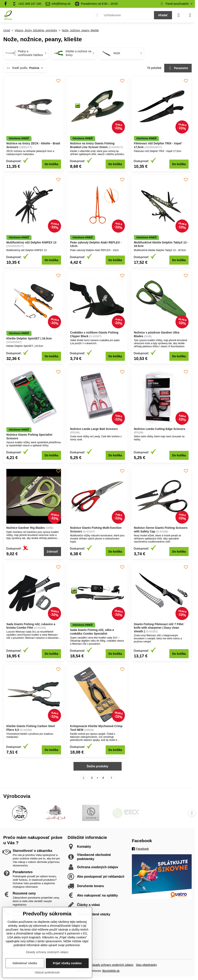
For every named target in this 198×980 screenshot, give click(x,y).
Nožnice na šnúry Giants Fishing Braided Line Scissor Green (92, 145)
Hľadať (163, 15)
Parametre (178, 68)
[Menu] (190, 15)
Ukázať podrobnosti (47, 972)
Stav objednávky (146, 965)
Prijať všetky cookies (67, 963)
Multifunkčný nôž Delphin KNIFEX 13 (31, 242)
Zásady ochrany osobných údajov (112, 965)
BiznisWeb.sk (111, 971)
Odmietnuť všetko (25, 963)
